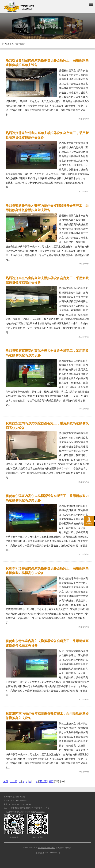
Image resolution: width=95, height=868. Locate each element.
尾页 (51, 781)
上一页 (14, 781)
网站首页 (9, 44)
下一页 (43, 781)
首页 (6, 781)
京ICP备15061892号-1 (46, 848)
